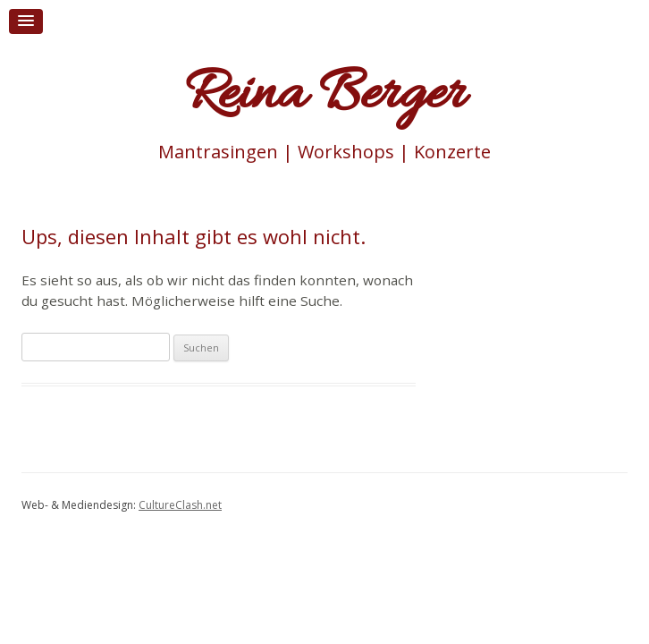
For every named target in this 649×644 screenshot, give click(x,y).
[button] (26, 21)
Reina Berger (324, 96)
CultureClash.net (180, 505)
